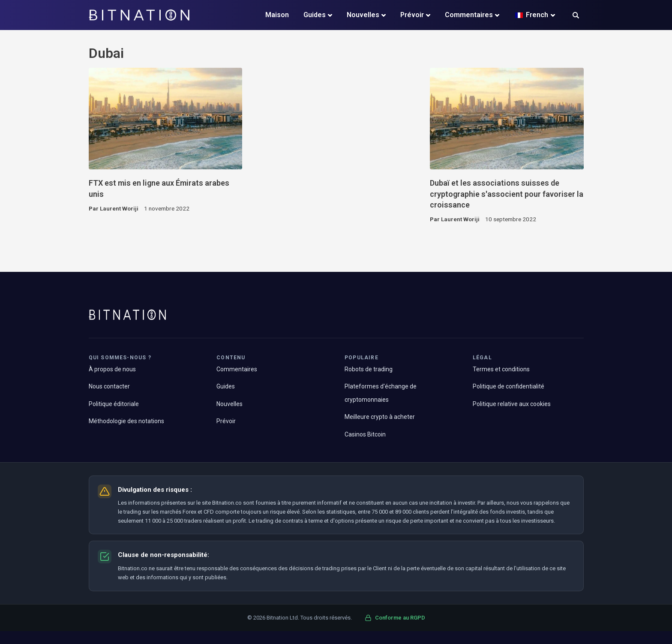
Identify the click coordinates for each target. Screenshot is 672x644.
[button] (576, 16)
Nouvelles (363, 15)
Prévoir (412, 15)
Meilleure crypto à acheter (380, 417)
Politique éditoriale (114, 404)
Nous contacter (109, 386)
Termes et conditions (501, 369)
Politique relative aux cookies (512, 404)
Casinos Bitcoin (365, 434)
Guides (315, 15)
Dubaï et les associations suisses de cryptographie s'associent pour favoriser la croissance (507, 194)
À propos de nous (112, 369)
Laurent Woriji (119, 208)
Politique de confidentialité (508, 386)
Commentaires (469, 15)
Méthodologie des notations (126, 421)
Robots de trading (369, 369)
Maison (277, 15)
